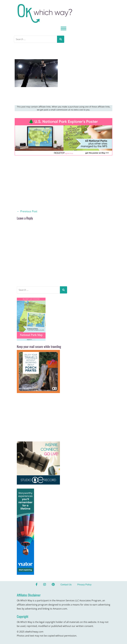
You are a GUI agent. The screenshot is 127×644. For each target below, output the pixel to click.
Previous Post (27, 211)
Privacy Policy (84, 585)
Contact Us (66, 585)
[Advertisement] (63, 188)
